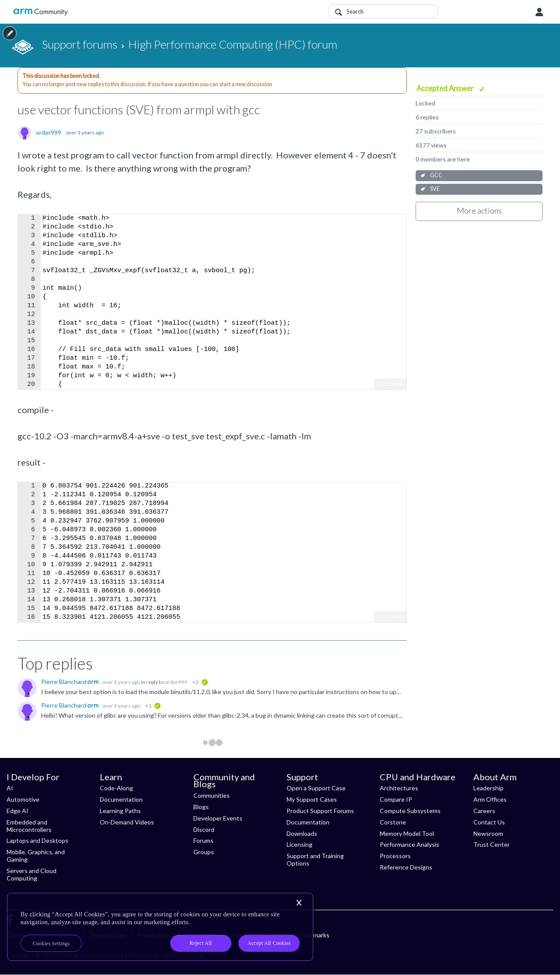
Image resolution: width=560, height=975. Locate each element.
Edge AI (17, 811)
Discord (204, 829)
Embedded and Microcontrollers (29, 826)
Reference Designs (406, 867)
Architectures (399, 788)
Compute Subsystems (410, 811)
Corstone (393, 822)
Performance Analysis (409, 844)
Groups (204, 852)
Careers (484, 811)
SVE (435, 189)
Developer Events (218, 818)
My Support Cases (312, 799)
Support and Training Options (315, 859)
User (539, 12)
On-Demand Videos (127, 822)
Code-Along (116, 788)
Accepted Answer (446, 88)
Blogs (201, 807)
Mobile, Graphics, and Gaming (36, 856)
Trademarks (313, 935)
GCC (436, 175)
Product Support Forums (320, 811)
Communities (212, 795)
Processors (395, 856)
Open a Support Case (316, 788)
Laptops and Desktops (37, 840)
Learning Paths (120, 811)
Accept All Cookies (269, 943)
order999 (49, 133)
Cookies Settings (51, 943)
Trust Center (492, 844)
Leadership (488, 788)
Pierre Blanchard (64, 682)
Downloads (302, 833)
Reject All (201, 943)
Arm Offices (490, 799)
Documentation (121, 799)
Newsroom (488, 833)
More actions (479, 210)
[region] (160, 927)
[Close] (299, 903)
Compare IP (396, 799)
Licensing (299, 844)
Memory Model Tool (407, 833)
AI (10, 788)
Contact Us (489, 822)
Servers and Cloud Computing (31, 874)
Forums (203, 840)
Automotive (23, 799)
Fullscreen (390, 384)
